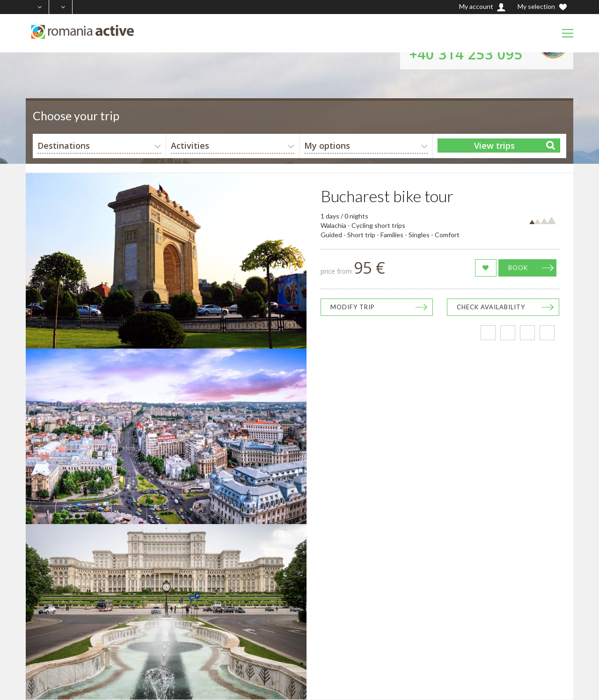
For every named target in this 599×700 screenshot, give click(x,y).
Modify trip (353, 307)
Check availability (491, 307)
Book (518, 268)
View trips (494, 146)
